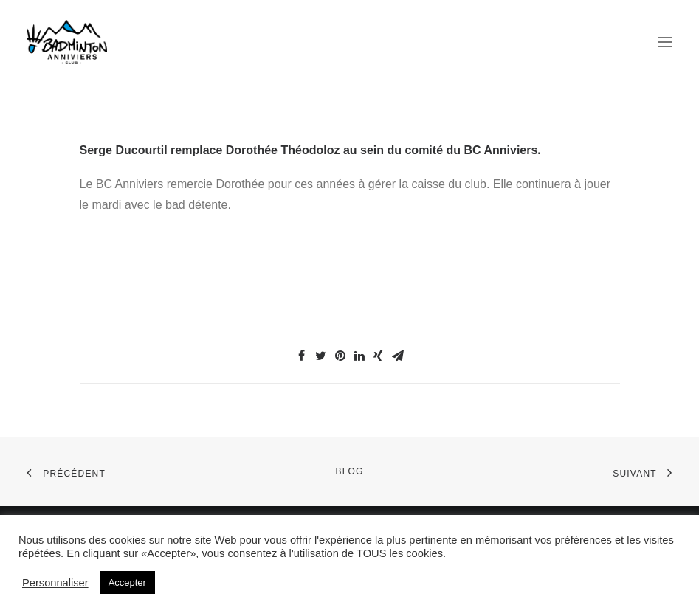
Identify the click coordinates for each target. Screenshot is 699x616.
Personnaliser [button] (55, 583)
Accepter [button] (127, 582)
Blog (349, 471)
